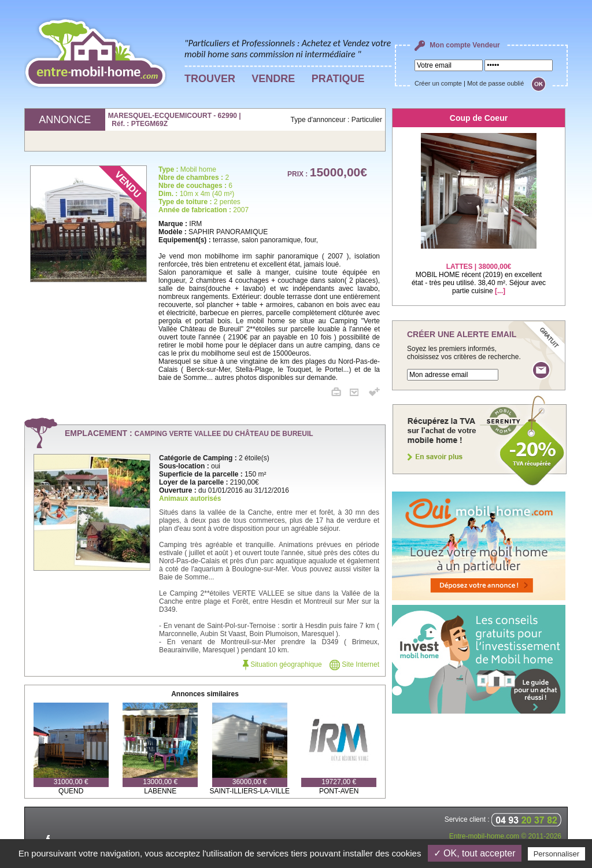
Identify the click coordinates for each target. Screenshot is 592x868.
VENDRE (273, 79)
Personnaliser (557, 854)
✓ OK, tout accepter (475, 853)
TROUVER (210, 79)
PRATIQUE (338, 79)
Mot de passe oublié (495, 83)
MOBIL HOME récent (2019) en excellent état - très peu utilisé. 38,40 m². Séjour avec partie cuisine (479, 272)
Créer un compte (438, 83)
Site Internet (354, 664)
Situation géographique (282, 664)
